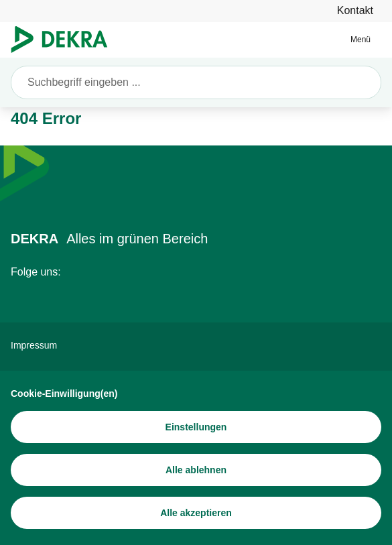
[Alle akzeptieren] (196, 513)
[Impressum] (196, 345)
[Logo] (65, 40)
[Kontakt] (355, 10)
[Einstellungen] (196, 427)
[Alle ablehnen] (196, 470)
